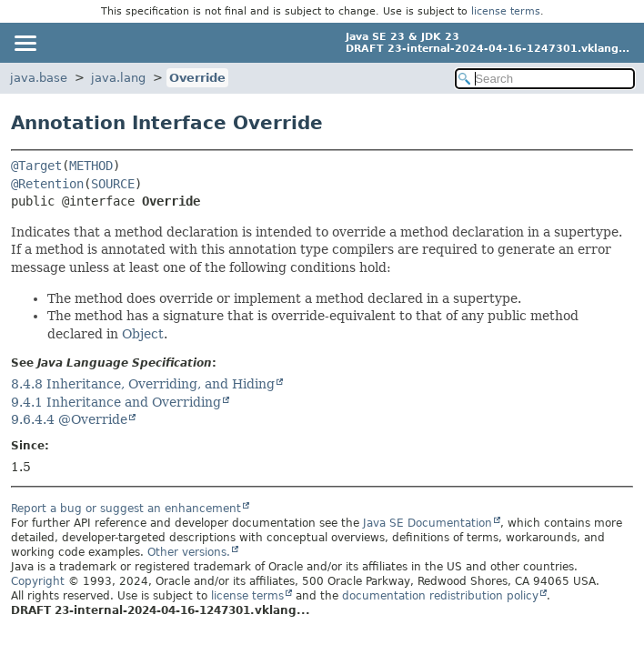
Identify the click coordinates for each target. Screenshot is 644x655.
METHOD (91, 166)
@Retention (47, 184)
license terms (506, 11)
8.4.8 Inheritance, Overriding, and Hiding (143, 384)
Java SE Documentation (428, 523)
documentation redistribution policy (440, 596)
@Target (36, 166)
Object (143, 334)
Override (197, 78)
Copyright (38, 581)
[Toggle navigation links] (25, 43)
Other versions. (189, 552)
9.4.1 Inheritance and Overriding (116, 402)
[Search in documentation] (545, 79)
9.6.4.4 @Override (69, 419)
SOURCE (113, 184)
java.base (39, 78)
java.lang (118, 78)
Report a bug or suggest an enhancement (126, 509)
